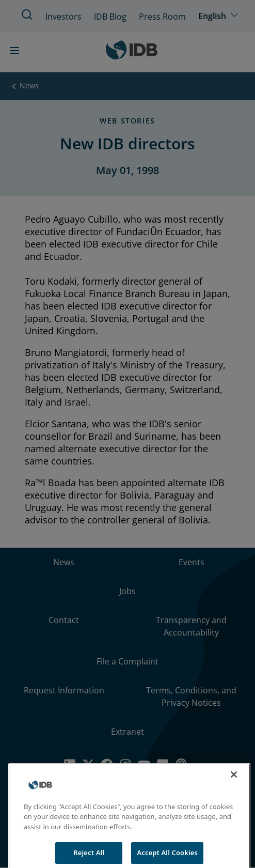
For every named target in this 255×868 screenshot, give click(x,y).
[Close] (234, 782)
